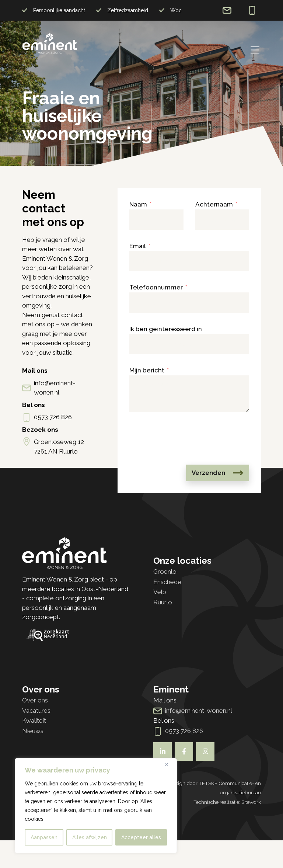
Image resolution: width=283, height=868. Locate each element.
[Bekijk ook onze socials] (163, 751)
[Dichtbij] (169, 764)
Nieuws (33, 731)
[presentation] (185, 438)
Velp (160, 592)
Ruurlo (163, 602)
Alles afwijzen (90, 837)
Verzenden (208, 473)
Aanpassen (44, 837)
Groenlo (165, 572)
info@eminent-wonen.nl (227, 10)
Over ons (35, 700)
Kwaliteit (34, 721)
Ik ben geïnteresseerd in (166, 329)
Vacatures (36, 711)
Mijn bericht (147, 370)
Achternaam (214, 204)
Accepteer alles (141, 837)
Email (138, 246)
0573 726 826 (252, 10)
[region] (96, 806)
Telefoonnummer (156, 287)
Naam (138, 204)
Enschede (167, 582)
